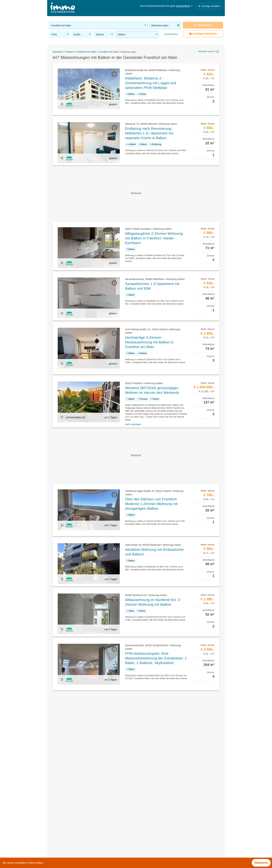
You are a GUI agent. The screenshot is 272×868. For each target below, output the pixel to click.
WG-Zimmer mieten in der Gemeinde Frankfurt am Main (84, 804)
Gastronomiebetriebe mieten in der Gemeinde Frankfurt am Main (90, 812)
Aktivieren (261, 863)
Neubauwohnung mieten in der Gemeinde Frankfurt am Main (87, 827)
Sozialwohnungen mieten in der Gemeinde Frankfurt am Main (88, 835)
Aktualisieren (203, 25)
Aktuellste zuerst (207, 51)
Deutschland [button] (185, 6)
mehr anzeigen (133, 424)
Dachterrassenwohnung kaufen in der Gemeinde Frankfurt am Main (91, 819)
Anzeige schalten (209, 6)
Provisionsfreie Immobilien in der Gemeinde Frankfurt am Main (88, 797)
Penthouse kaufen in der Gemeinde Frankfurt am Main (83, 842)
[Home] (63, 8)
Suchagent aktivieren (203, 34)
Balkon (138, 34)
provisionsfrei (171, 34)
